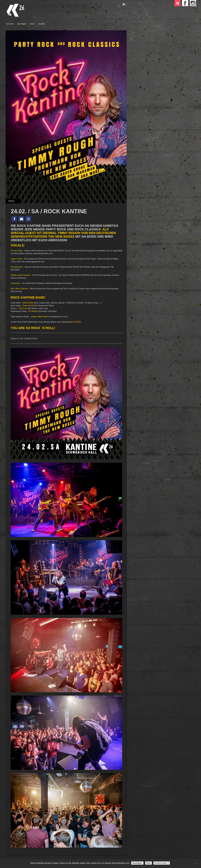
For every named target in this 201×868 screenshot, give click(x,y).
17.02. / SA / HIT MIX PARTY (132, 33)
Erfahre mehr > (162, 863)
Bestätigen (137, 863)
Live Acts (10, 24)
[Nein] (197, 864)
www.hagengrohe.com (35, 262)
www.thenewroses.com (43, 253)
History (11, 201)
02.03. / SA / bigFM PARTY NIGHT (132, 39)
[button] (14, 219)
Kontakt (41, 24)
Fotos (32, 24)
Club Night (22, 24)
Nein (148, 863)
